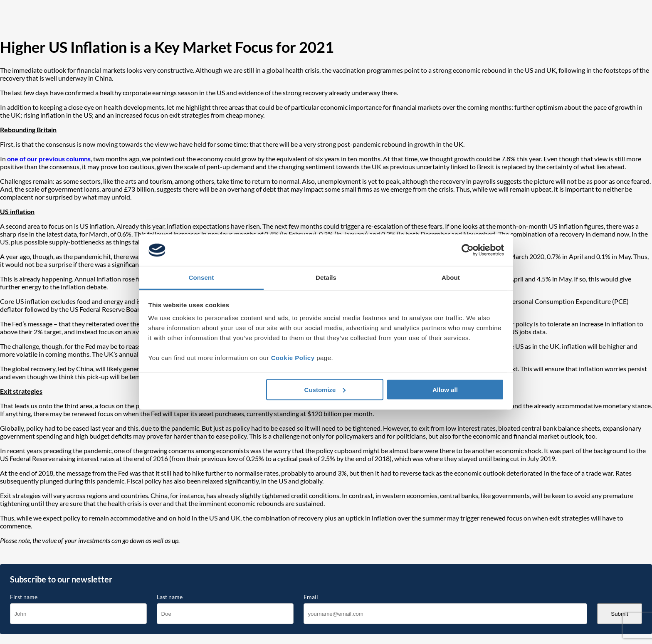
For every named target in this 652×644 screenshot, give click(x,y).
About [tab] (451, 278)
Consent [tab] (201, 278)
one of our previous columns (49, 159)
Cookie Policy (293, 358)
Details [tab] (326, 278)
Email (311, 597)
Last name (170, 597)
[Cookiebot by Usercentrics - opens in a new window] (468, 250)
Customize (325, 389)
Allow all (445, 389)
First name (24, 597)
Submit (619, 614)
